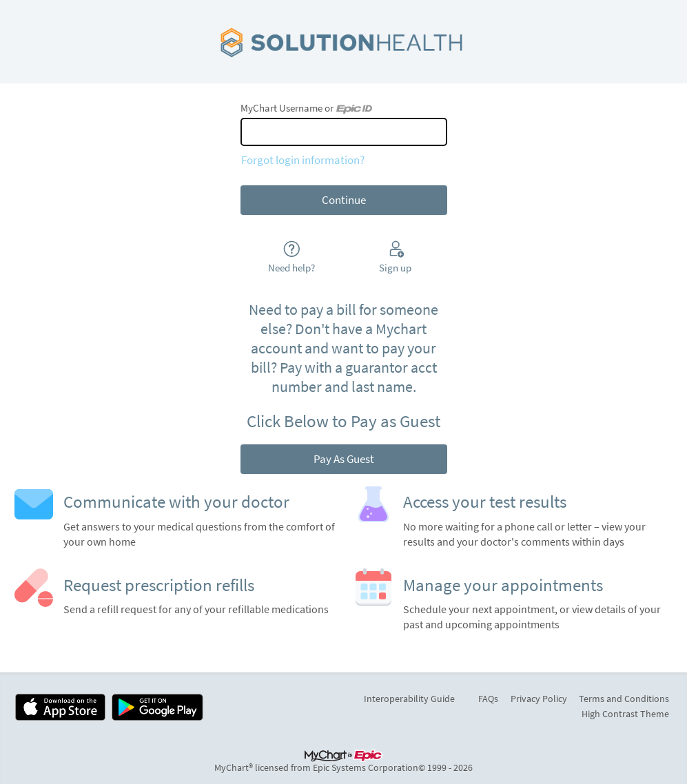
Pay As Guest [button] (344, 459)
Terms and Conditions (624, 699)
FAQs (488, 699)
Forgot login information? (303, 160)
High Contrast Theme (625, 714)
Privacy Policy (539, 699)
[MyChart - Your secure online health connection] (343, 42)
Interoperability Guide (409, 699)
